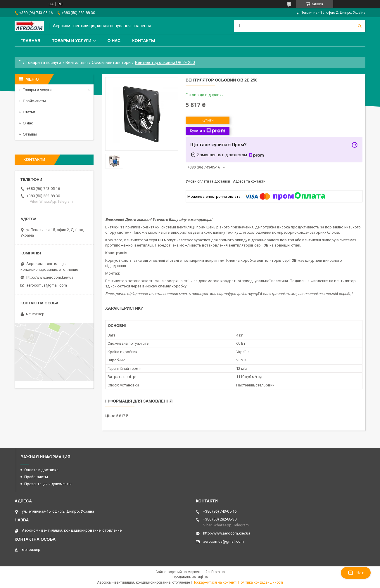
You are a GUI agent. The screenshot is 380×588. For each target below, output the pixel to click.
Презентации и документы (48, 484)
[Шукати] (360, 26)
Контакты (144, 41)
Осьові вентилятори (111, 63)
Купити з (207, 131)
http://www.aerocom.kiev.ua (50, 277)
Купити (208, 120)
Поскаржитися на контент (214, 582)
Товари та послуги (43, 63)
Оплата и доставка (41, 470)
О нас (114, 41)
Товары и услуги (72, 41)
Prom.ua (218, 572)
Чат (356, 573)
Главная (30, 41)
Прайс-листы (34, 101)
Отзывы (30, 134)
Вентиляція (77, 63)
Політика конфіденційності (261, 582)
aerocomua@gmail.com (47, 285)
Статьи (29, 112)
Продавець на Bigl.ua (190, 577)
